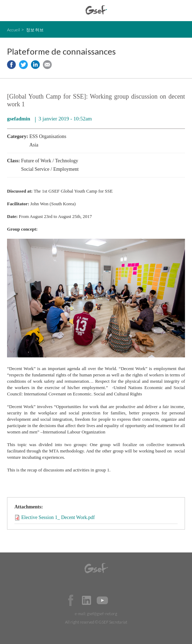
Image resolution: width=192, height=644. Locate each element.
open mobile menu (11, 11)
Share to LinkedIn (35, 65)
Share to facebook (11, 65)
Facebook (71, 600)
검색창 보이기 (181, 11)
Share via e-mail (47, 65)
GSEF (96, 10)
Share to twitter (23, 65)
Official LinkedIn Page (87, 600)
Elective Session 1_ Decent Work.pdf (58, 517)
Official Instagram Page (118, 600)
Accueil (14, 30)
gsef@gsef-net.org (102, 614)
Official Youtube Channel (102, 600)
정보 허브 (35, 30)
